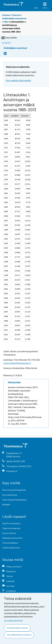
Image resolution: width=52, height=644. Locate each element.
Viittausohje (14, 382)
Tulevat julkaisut (10, 543)
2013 (6, 22)
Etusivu (6, 15)
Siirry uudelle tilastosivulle (18, 80)
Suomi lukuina (9, 533)
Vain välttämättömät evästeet (19, 635)
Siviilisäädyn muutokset (14, 18)
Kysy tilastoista (10, 495)
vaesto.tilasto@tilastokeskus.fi (17, 363)
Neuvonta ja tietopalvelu (14, 490)
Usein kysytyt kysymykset (14, 500)
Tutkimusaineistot (11, 548)
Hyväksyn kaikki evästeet (17, 628)
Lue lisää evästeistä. (13, 621)
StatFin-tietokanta (11, 523)
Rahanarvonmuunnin (12, 538)
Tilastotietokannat (11, 528)
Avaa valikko (9, 38)
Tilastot (16, 15)
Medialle (6, 504)
